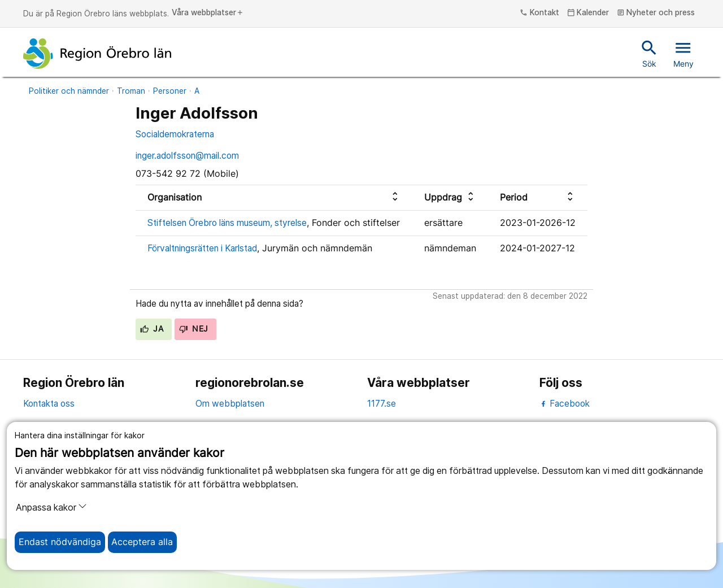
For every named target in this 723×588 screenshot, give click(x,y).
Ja (152, 329)
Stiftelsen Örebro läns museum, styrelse (227, 223)
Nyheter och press (656, 13)
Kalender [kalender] (588, 13)
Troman (131, 91)
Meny (683, 53)
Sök (649, 53)
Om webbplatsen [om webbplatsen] (230, 404)
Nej (194, 329)
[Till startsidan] (97, 54)
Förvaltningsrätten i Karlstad (202, 248)
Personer (170, 91)
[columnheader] (274, 197)
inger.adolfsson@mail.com (187, 156)
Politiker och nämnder (69, 91)
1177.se (382, 404)
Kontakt (539, 13)
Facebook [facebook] (565, 404)
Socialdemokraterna (175, 134)
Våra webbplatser (208, 13)
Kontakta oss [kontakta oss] (49, 404)
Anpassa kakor (51, 507)
